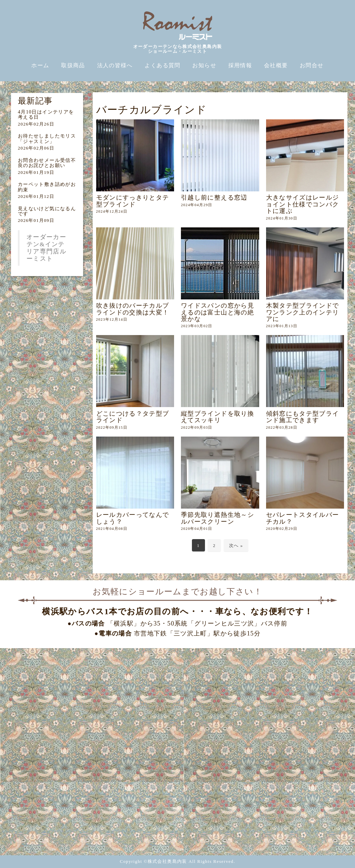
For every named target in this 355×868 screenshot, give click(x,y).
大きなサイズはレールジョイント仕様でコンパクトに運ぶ (303, 204)
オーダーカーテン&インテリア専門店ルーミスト (46, 248)
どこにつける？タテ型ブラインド (133, 417)
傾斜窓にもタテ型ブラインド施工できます (303, 417)
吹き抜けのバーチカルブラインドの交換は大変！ (133, 309)
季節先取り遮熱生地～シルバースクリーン (217, 518)
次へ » (236, 545)
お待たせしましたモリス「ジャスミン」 (47, 139)
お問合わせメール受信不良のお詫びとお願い (47, 163)
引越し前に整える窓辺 (214, 198)
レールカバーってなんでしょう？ (133, 518)
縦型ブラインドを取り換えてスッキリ (217, 417)
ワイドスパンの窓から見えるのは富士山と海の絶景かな (217, 312)
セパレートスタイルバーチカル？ (303, 518)
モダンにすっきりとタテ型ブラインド (133, 201)
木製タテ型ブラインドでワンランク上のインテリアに (303, 312)
